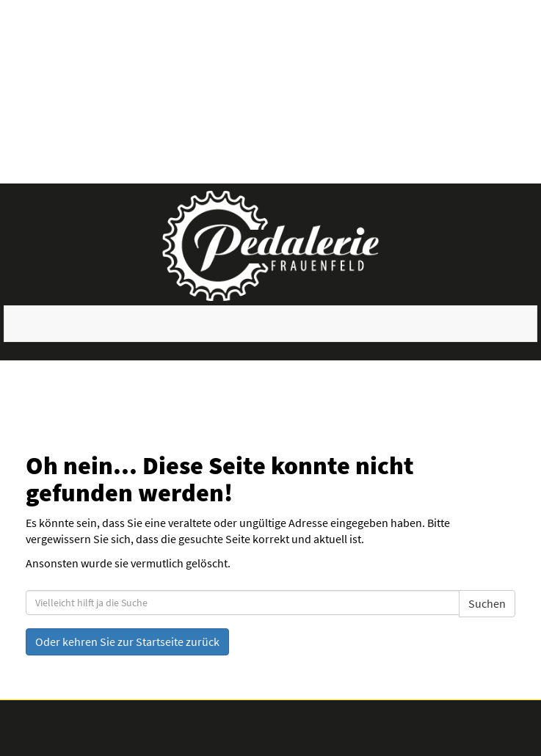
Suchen (487, 603)
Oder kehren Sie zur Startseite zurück (127, 641)
